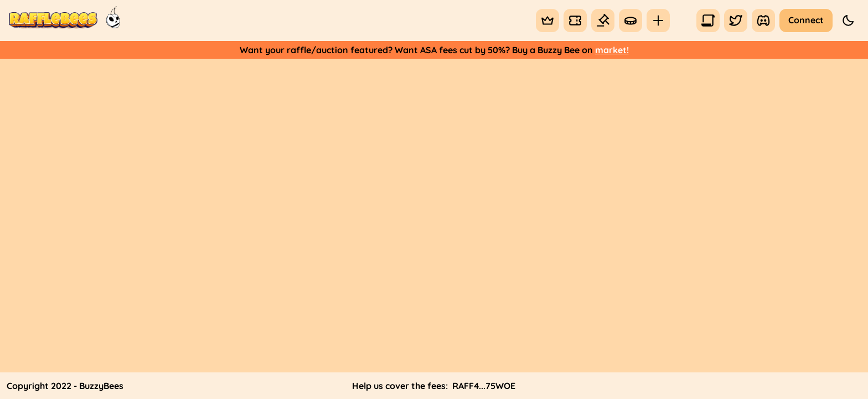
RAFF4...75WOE (484, 386)
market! (612, 50)
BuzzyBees (101, 386)
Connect (806, 20)
